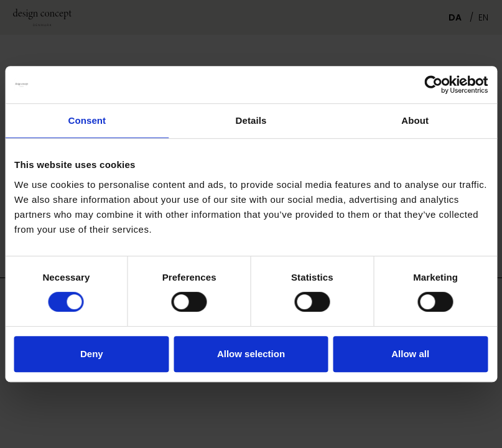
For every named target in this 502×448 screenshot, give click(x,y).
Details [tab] (251, 120)
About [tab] (415, 120)
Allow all (410, 354)
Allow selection (251, 354)
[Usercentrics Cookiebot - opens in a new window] (433, 85)
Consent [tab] (87, 120)
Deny (92, 354)
